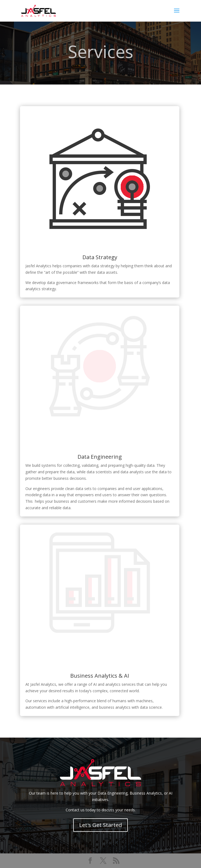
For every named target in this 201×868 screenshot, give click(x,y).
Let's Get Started (100, 825)
